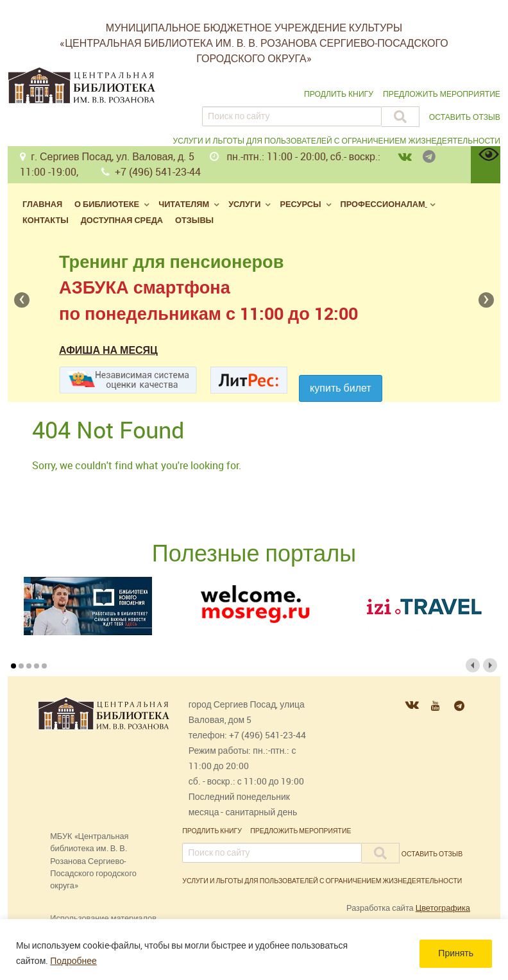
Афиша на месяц (108, 350)
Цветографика (443, 908)
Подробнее (73, 961)
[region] (254, 950)
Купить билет (341, 388)
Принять (456, 953)
